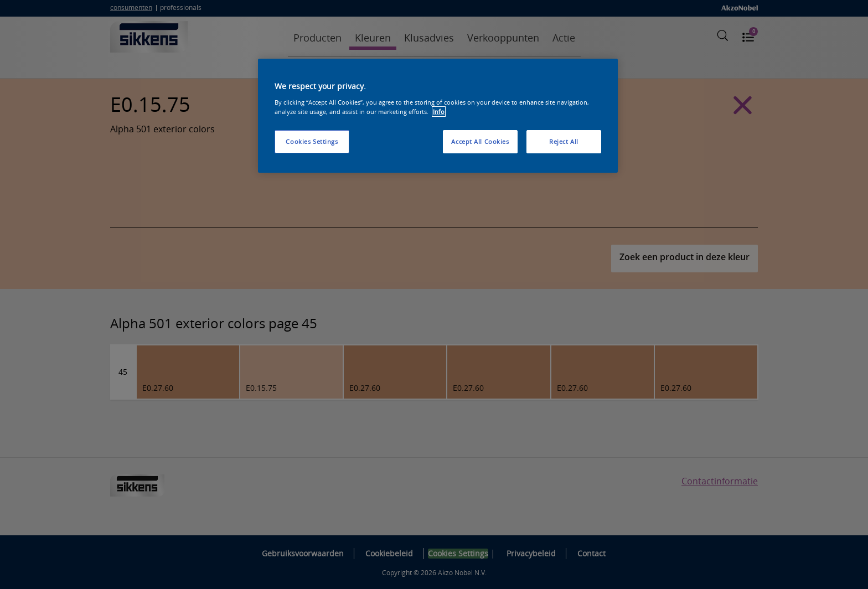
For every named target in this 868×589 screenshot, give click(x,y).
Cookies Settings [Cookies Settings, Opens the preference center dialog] (312, 141)
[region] (438, 116)
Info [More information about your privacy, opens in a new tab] (439, 112)
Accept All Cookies (480, 141)
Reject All (564, 141)
